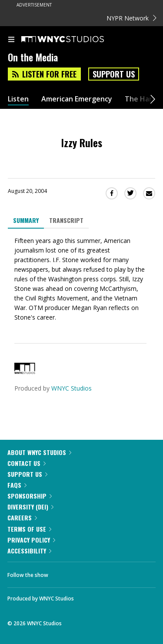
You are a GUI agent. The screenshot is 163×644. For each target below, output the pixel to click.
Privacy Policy (31, 540)
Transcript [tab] (66, 220)
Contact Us (27, 463)
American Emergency (77, 99)
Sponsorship (30, 496)
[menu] (11, 40)
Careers (22, 518)
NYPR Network (131, 18)
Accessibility (29, 551)
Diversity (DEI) (30, 507)
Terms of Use (29, 529)
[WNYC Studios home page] (73, 40)
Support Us (114, 74)
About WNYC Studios (39, 452)
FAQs (17, 485)
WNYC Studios (72, 388)
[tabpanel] (81, 279)
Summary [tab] (26, 220)
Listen (18, 99)
